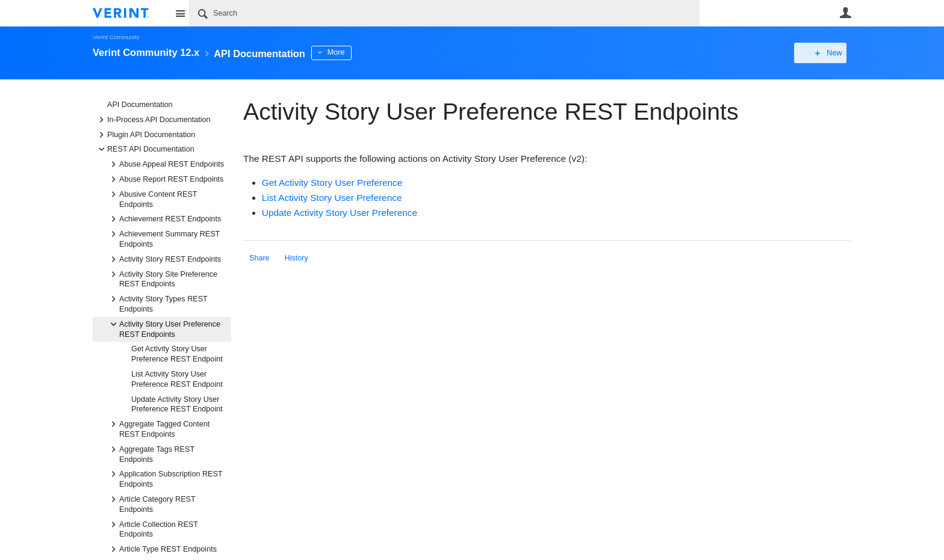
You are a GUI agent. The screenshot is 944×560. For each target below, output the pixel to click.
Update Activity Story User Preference (340, 213)
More (357, 52)
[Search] (444, 13)
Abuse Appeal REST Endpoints (166, 164)
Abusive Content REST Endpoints (152, 198)
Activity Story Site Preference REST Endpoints (162, 278)
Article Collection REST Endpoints (153, 529)
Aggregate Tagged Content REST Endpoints (158, 428)
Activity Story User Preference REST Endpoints (164, 328)
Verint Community (116, 37)
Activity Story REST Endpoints (164, 259)
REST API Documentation (145, 149)
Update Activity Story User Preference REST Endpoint (177, 405)
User (845, 13)
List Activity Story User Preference (332, 198)
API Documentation (140, 105)
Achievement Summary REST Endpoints (163, 238)
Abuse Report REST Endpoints (165, 179)
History (297, 258)
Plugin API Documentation (145, 135)
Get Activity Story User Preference (332, 183)
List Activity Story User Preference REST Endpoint (177, 379)
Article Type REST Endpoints (162, 549)
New (824, 53)
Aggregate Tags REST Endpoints (151, 454)
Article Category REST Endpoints (151, 503)
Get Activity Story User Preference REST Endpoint (177, 354)
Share (259, 258)
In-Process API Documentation (153, 120)
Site (180, 13)
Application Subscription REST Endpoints (165, 478)
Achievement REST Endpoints (164, 219)
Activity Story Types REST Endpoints (157, 303)
